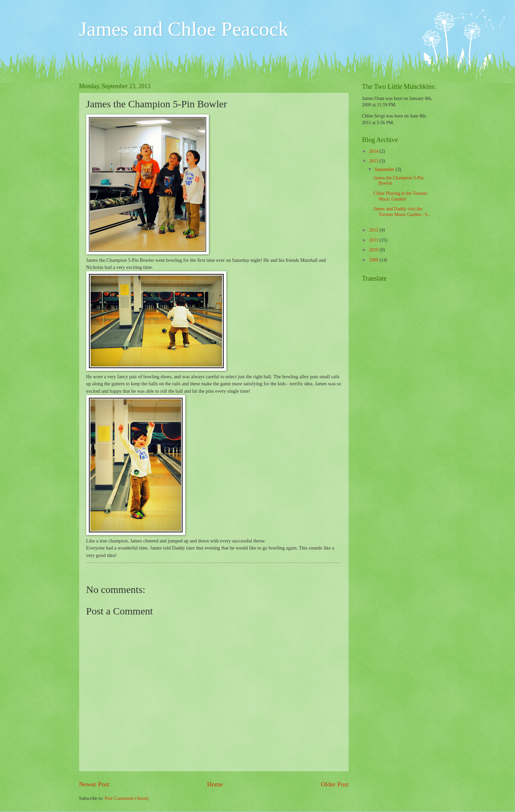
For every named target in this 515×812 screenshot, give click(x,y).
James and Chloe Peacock (184, 29)
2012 (374, 230)
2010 (374, 250)
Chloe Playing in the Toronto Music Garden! (400, 196)
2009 (374, 260)
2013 (374, 161)
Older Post (334, 784)
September (385, 169)
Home (215, 784)
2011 (374, 240)
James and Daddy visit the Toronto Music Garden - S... (402, 212)
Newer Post (94, 784)
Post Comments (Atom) (126, 798)
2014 (374, 151)
